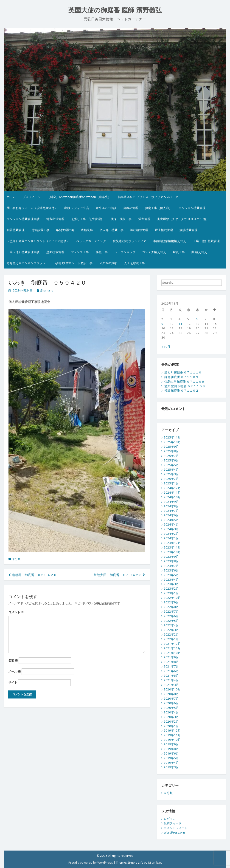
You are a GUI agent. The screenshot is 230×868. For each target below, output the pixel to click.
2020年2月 (171, 721)
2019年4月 (171, 763)
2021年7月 (171, 666)
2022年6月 (171, 616)
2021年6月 (171, 671)
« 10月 (166, 347)
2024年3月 (171, 529)
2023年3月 (171, 584)
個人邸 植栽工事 (112, 230)
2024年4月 (171, 524)
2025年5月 (171, 465)
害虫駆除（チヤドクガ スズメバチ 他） (183, 219)
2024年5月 (171, 520)
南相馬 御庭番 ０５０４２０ (33, 575)
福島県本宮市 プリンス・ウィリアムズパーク (148, 197)
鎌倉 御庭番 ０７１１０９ (181, 377)
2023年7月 (171, 566)
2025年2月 (171, 479)
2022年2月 (171, 634)
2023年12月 (172, 543)
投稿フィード (173, 823)
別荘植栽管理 (16, 230)
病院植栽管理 (188, 230)
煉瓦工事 (179, 252)
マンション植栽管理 (192, 208)
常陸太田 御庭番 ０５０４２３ (119, 575)
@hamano (47, 290)
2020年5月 (171, 708)
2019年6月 (171, 753)
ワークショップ (125, 252)
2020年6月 (171, 703)
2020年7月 (171, 698)
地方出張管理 (55, 219)
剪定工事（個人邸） (158, 208)
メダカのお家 (108, 263)
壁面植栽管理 (55, 252)
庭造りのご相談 (106, 208)
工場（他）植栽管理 (206, 241)
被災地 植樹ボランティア (129, 241)
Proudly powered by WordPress (91, 862)
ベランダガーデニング (91, 241)
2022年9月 (171, 602)
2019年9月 (171, 744)
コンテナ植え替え (154, 252)
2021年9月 (171, 657)
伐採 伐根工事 (121, 219)
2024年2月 (171, 534)
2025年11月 (172, 437)
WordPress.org (174, 832)
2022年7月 (171, 611)
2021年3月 (171, 685)
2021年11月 (172, 648)
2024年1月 (171, 538)
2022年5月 (171, 621)
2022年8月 (171, 607)
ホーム (11, 197)
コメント (16, 612)
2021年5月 (171, 676)
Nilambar (155, 862)
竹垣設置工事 (40, 230)
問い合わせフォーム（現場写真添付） (32, 208)
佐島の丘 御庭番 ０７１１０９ (184, 382)
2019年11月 (172, 735)
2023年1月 (171, 593)
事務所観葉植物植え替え (170, 241)
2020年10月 (172, 689)
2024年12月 (172, 488)
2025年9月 (171, 447)
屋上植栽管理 (164, 230)
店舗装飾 (87, 230)
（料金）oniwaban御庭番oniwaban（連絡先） (79, 197)
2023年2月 (171, 588)
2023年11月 (172, 547)
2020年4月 (171, 712)
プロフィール (31, 197)
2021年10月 (172, 653)
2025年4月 (171, 469)
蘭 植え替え (199, 252)
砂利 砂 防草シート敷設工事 (74, 263)
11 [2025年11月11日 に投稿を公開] (180, 324)
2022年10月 (172, 598)
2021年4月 (171, 680)
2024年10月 (172, 497)
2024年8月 (171, 506)
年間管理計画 (65, 230)
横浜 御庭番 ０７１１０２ (181, 390)
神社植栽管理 (139, 230)
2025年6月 (171, 460)
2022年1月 (171, 639)
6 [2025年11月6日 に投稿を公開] (197, 319)
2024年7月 (171, 511)
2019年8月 (171, 749)
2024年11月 (172, 492)
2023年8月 (171, 561)
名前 (13, 660)
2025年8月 (171, 451)
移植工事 (102, 252)
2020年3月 (171, 717)
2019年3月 (171, 767)
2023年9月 (171, 557)
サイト (13, 682)
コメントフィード (176, 828)
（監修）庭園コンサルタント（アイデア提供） (38, 241)
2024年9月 (171, 502)
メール (15, 671)
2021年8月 (171, 662)
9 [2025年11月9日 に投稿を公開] (162, 324)
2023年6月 (171, 570)
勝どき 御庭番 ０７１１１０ (183, 372)
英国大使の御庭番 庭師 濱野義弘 (115, 10)
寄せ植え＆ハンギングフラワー (28, 263)
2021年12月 (172, 644)
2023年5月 (171, 575)
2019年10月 (172, 740)
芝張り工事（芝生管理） (87, 219)
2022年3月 (171, 630)
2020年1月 (171, 726)
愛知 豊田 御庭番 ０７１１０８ (185, 386)
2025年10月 (172, 442)
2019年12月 (172, 730)
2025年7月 (171, 456)
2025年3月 (171, 474)
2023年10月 (172, 552)
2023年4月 (171, 580)
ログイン (170, 819)
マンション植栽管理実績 (23, 219)
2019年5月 (171, 758)
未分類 (16, 559)
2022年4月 (171, 625)
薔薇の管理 (131, 208)
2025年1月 (171, 483)
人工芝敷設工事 (134, 263)
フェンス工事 (80, 252)
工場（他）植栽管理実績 (23, 252)
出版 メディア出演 (77, 208)
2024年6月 (171, 515)
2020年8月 (171, 694)
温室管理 (144, 219)
